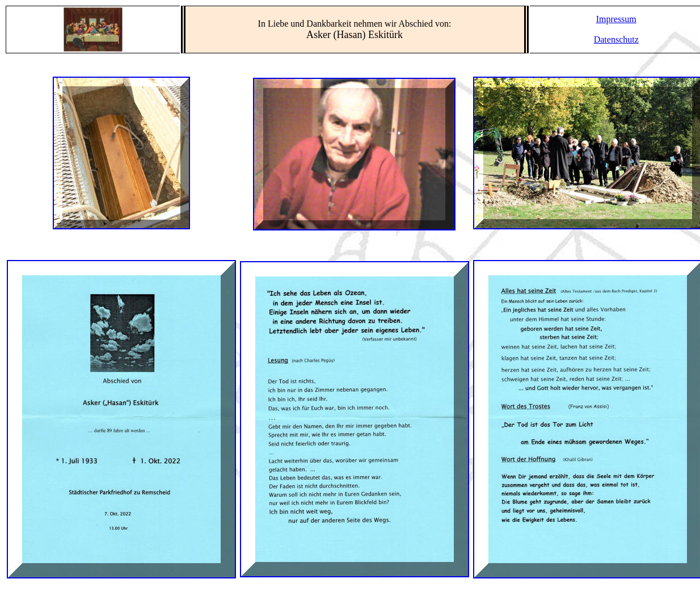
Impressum (616, 19)
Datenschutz (616, 39)
